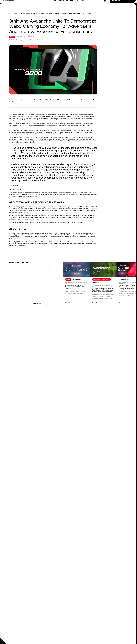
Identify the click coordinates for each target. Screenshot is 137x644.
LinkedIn (68, 219)
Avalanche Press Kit (15, 186)
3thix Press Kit (13, 182)
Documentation (45, 219)
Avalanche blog (14, 10)
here (36, 193)
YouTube (79, 219)
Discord (32, 219)
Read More (102, 300)
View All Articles (38, 300)
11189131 (12, 240)
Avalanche (55, 113)
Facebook (61, 219)
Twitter (26, 219)
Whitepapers (19, 219)
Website (12, 219)
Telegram (54, 219)
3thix (11, 111)
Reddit (73, 219)
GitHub (37, 219)
